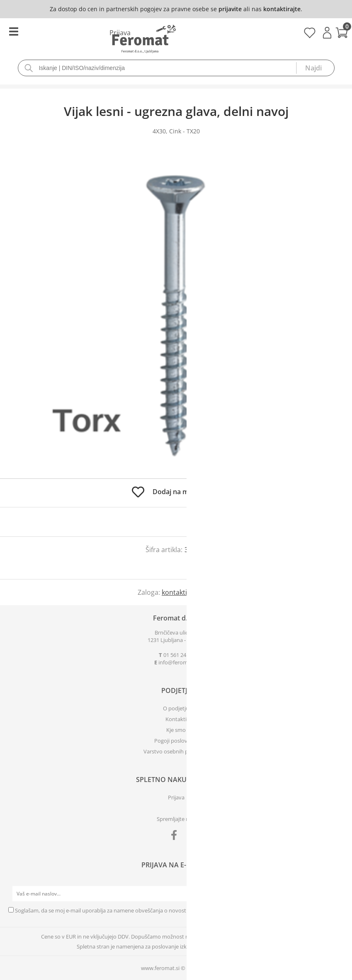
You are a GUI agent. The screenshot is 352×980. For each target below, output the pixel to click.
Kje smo (176, 730)
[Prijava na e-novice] (336, 894)
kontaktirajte (282, 9)
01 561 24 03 (178, 655)
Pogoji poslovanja (176, 741)
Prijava (327, 33)
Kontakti (176, 719)
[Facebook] (176, 837)
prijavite (230, 9)
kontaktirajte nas (188, 592)
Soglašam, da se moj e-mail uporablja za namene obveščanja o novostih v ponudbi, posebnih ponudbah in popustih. (158, 910)
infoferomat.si (178, 662)
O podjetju (176, 708)
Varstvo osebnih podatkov (176, 751)
